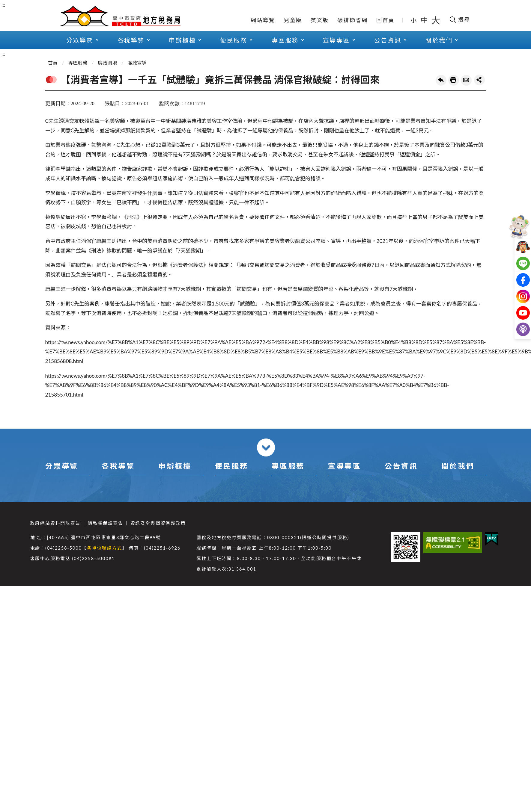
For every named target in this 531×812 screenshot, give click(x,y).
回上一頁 (441, 80)
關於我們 (439, 40)
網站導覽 (263, 20)
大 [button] (436, 20)
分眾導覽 (80, 40)
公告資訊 (388, 40)
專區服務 (285, 40)
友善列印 (454, 80)
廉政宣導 (137, 63)
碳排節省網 (352, 20)
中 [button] (425, 20)
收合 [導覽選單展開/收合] (266, 447)
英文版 (320, 20)
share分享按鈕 (479, 80)
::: (3, 5)
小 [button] (414, 20)
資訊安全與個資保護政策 (158, 523)
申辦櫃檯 (182, 40)
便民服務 (234, 40)
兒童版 (293, 20)
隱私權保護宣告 (106, 523)
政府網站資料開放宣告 (55, 523)
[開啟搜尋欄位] (459, 19)
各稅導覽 (131, 40)
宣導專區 (336, 40)
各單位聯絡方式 (105, 548)
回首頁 (385, 20)
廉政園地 (107, 63)
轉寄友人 (466, 80)
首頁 (53, 63)
